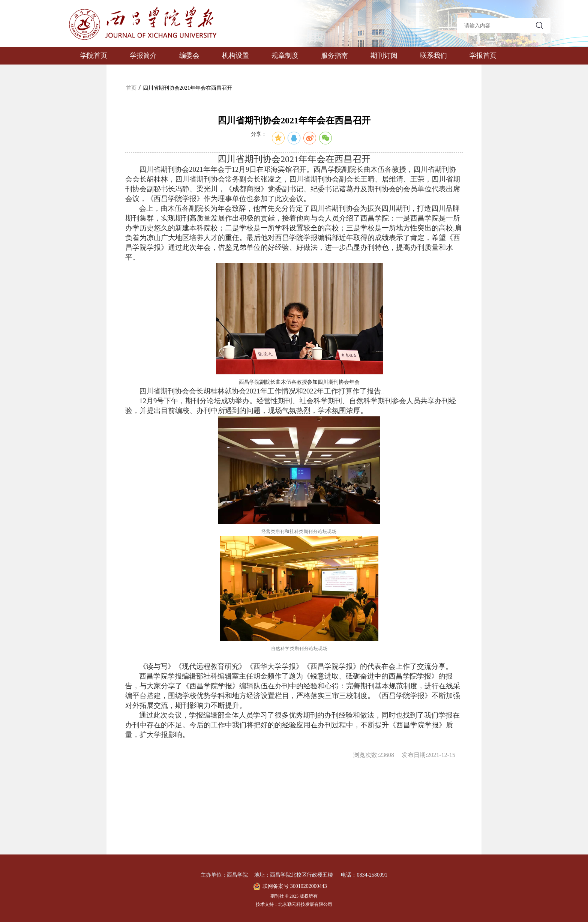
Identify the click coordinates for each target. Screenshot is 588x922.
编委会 (189, 56)
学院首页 (94, 56)
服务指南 (334, 56)
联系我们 (433, 56)
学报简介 (143, 56)
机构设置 (235, 56)
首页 (131, 88)
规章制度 (285, 56)
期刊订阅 (384, 56)
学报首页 (483, 56)
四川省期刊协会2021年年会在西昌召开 (187, 88)
